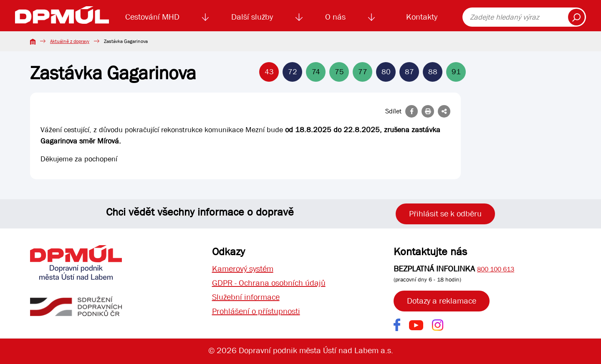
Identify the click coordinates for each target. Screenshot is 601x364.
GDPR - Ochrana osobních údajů (269, 283)
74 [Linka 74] (316, 72)
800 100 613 (496, 269)
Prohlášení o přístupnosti (256, 311)
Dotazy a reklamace (442, 301)
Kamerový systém (243, 269)
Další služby (252, 17)
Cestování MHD (152, 17)
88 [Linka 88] (433, 72)
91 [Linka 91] (456, 72)
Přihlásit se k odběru (445, 214)
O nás (335, 17)
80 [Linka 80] (386, 72)
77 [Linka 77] (363, 72)
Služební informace (246, 297)
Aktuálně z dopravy (70, 41)
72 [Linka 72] (293, 72)
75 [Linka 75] (339, 72)
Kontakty (422, 17)
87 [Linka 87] (409, 72)
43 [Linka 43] (269, 72)
